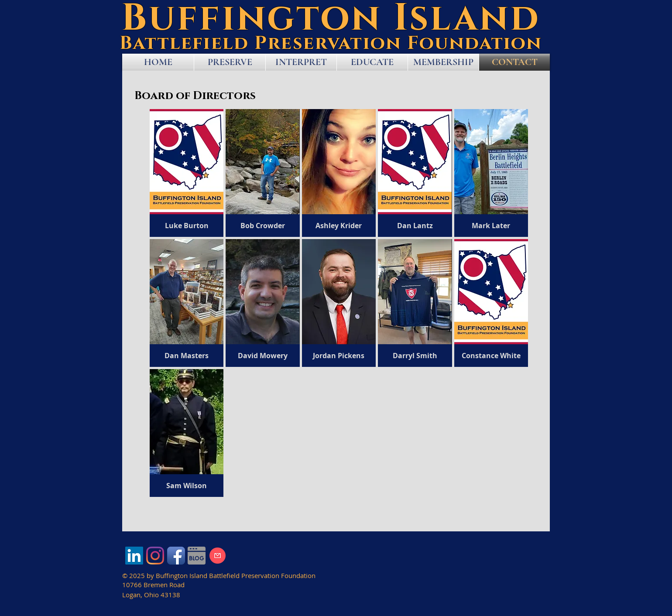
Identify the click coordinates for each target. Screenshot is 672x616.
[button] (187, 173)
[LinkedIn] (134, 556)
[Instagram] (155, 556)
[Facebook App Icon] (176, 556)
